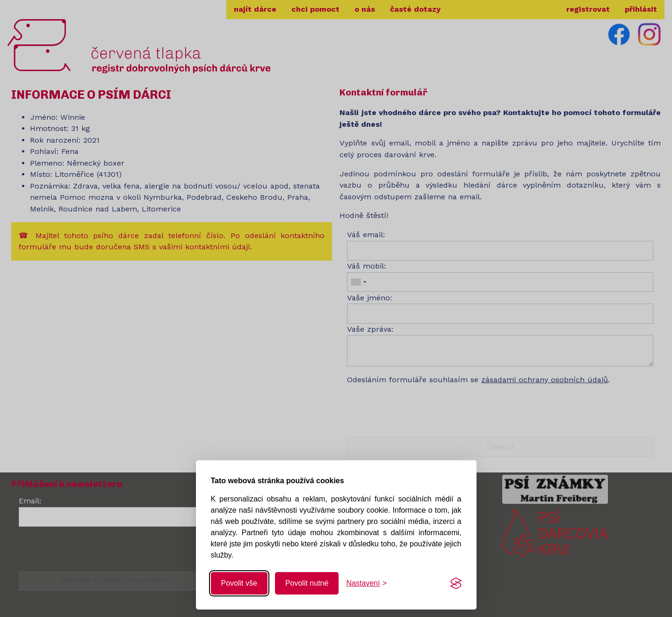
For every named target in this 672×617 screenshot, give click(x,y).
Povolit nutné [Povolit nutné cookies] (307, 583)
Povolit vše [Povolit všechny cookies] (239, 583)
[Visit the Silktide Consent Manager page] (456, 583)
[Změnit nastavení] (366, 583)
